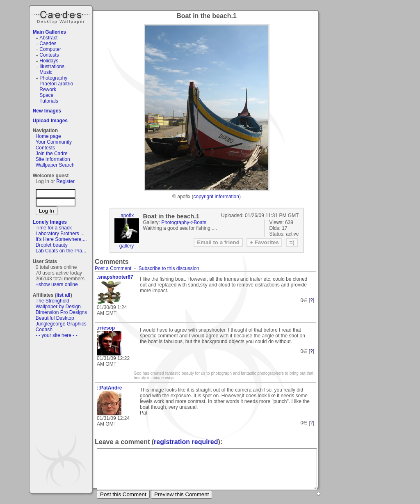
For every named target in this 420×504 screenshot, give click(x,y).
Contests (49, 55)
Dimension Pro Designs (61, 312)
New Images (47, 111)
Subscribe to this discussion (169, 268)
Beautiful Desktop (55, 318)
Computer (50, 49)
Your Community (54, 142)
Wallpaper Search (55, 165)
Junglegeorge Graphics (61, 324)
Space (46, 95)
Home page (48, 136)
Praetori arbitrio (56, 84)
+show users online (57, 284)
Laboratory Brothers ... (60, 234)
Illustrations (52, 66)
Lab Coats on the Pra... (61, 251)
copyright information (216, 197)
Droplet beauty (52, 245)
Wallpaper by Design (58, 307)
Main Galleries (49, 32)
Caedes (62, 16)
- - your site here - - (57, 335)
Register (65, 181)
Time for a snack (54, 228)
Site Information (53, 159)
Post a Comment (113, 268)
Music (46, 72)
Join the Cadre (52, 153)
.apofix (127, 215)
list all (64, 295)
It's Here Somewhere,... (61, 239)
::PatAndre (109, 388)
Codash (44, 330)
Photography (53, 78)
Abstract (48, 38)
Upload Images (50, 121)
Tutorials (49, 101)
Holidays (49, 61)
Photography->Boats (184, 222)
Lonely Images (50, 222)
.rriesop (106, 328)
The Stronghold (52, 301)
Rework (48, 89)
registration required (186, 442)
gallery (127, 246)
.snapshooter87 (115, 277)
